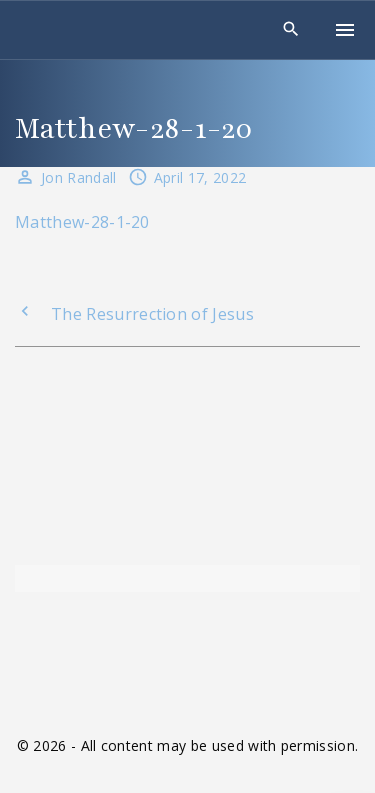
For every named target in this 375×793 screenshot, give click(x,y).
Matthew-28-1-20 (82, 222)
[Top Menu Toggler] (345, 30)
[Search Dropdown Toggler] (291, 29)
